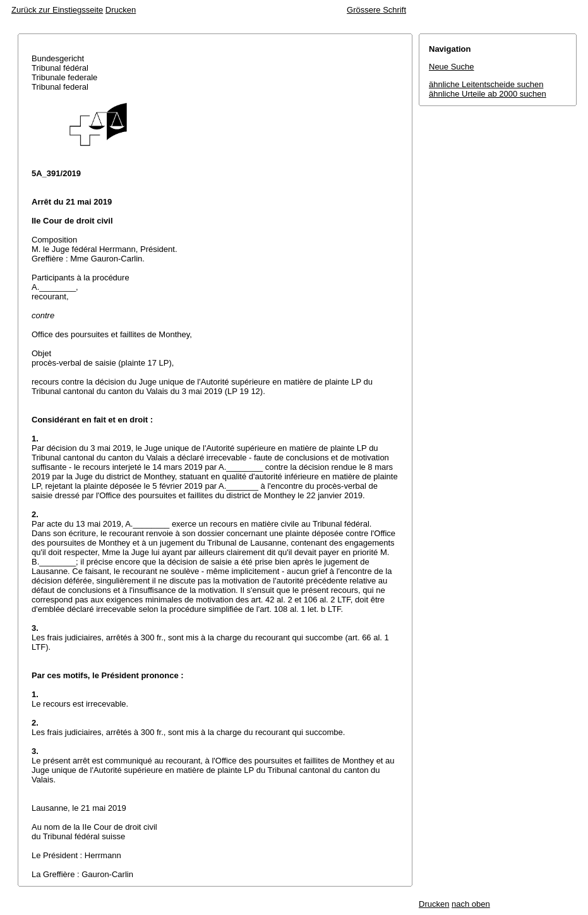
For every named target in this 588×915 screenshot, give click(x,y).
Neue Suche (452, 67)
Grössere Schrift (376, 10)
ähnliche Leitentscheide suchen (486, 84)
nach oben (471, 904)
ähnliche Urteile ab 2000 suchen (488, 94)
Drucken (121, 10)
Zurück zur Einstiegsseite (57, 10)
